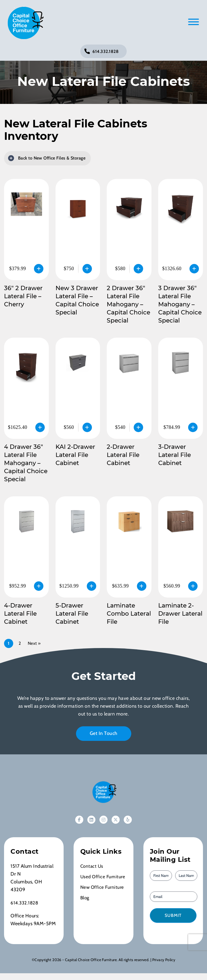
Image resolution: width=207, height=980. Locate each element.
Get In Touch (104, 733)
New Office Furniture (103, 887)
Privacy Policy (164, 960)
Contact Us (92, 866)
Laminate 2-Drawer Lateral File (180, 614)
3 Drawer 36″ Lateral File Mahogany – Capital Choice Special (180, 304)
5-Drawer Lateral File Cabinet (72, 614)
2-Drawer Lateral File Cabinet (123, 455)
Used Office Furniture (103, 877)
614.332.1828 (106, 51)
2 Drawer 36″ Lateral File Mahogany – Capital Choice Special (128, 304)
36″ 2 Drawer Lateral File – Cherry (23, 296)
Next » (34, 643)
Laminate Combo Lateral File (129, 614)
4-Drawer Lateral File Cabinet (20, 614)
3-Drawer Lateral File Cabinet (175, 455)
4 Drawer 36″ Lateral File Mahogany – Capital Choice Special (26, 463)
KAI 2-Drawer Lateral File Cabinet (75, 455)
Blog (85, 898)
